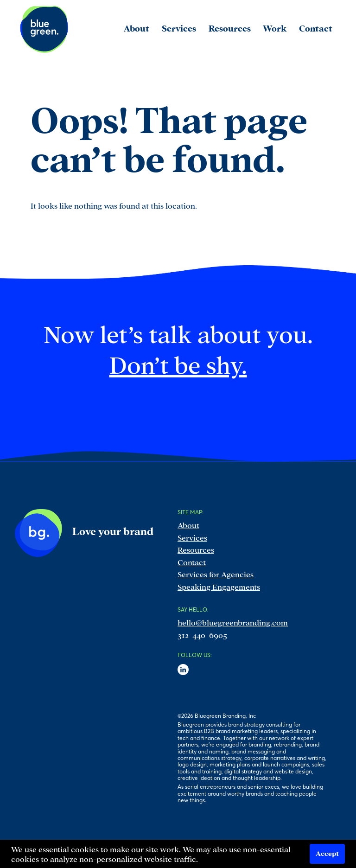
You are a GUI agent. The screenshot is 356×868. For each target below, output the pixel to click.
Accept (327, 853)
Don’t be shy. (178, 363)
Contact (192, 562)
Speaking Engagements (219, 586)
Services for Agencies (216, 574)
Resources (196, 549)
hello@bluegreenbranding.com (233, 622)
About (188, 525)
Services (192, 537)
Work (275, 28)
